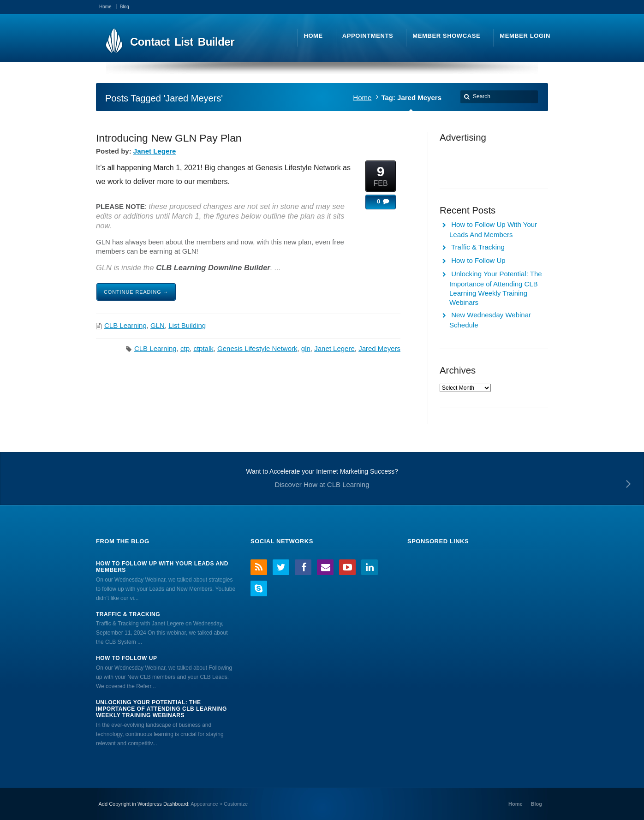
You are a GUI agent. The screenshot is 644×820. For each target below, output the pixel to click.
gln (306, 348)
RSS (259, 567)
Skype (259, 588)
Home (362, 98)
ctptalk (203, 348)
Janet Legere (155, 151)
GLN (158, 325)
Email (325, 567)
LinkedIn (370, 567)
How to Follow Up (478, 260)
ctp (185, 348)
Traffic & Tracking (478, 247)
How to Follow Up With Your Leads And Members (162, 567)
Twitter (281, 567)
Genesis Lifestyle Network (257, 348)
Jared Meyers (379, 348)
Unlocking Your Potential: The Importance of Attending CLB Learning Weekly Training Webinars (161, 709)
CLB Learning (125, 325)
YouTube (347, 567)
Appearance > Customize (219, 804)
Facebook (303, 567)
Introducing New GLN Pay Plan (169, 138)
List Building (187, 325)
